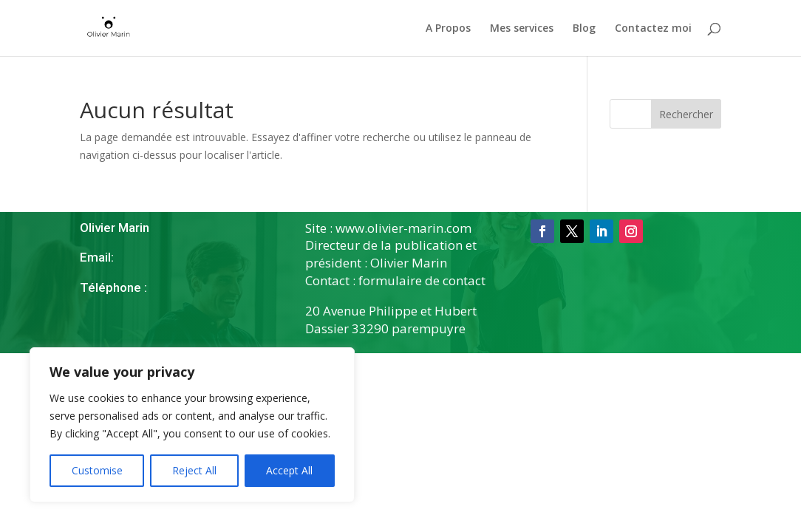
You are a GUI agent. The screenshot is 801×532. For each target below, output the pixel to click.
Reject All (194, 470)
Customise (97, 470)
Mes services (522, 29)
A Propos (448, 29)
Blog (584, 29)
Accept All (289, 470)
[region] (192, 425)
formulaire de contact (422, 280)
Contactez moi (653, 29)
